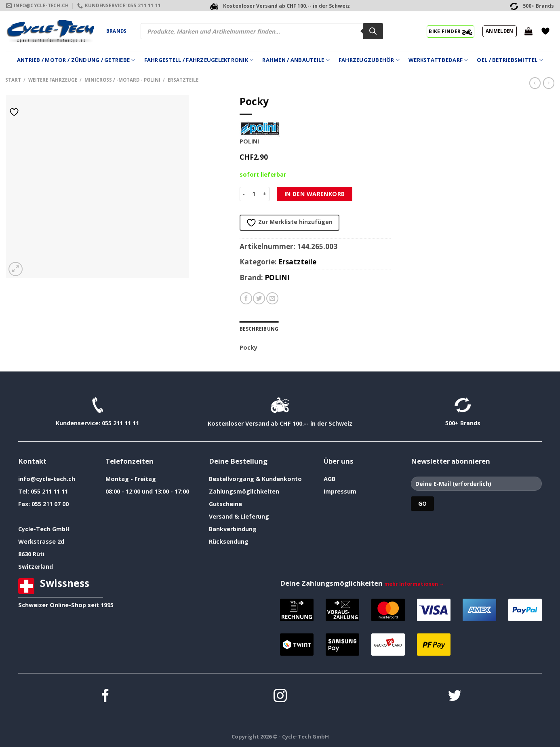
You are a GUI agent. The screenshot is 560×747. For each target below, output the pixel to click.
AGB (329, 479)
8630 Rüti (31, 554)
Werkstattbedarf (438, 60)
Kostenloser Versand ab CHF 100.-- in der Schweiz (280, 423)
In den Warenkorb (315, 194)
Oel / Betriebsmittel (510, 60)
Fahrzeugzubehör (369, 60)
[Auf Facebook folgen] (106, 697)
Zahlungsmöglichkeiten (244, 491)
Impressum (340, 491)
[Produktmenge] (254, 194)
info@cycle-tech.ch (47, 479)
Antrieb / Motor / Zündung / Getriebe (76, 60)
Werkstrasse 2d (41, 541)
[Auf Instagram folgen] (280, 697)
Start (13, 80)
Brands (116, 31)
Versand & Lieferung (239, 516)
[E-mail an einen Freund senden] (272, 298)
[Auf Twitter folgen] (455, 697)
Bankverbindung (233, 529)
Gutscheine (225, 504)
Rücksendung (229, 541)
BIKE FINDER (450, 31)
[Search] (373, 31)
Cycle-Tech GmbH (44, 529)
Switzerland (36, 567)
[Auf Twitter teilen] (259, 298)
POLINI (277, 277)
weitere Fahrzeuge (53, 80)
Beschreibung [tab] (259, 329)
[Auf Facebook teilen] (246, 298)
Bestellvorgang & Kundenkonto (255, 479)
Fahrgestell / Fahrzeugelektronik (199, 60)
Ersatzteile (183, 80)
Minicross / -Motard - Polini (122, 80)
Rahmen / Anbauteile (296, 60)
